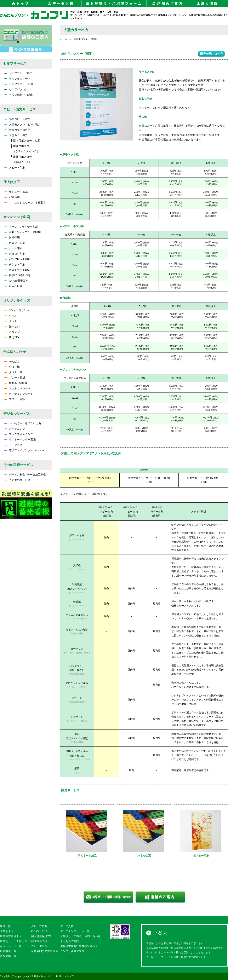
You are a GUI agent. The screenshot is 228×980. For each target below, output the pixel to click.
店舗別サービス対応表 (13, 941)
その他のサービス (17, 480)
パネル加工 (13, 197)
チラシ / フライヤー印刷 (21, 227)
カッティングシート (19, 394)
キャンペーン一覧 (11, 946)
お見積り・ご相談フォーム (114, 4)
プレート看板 (15, 378)
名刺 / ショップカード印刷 (22, 232)
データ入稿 (61, 4)
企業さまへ (7, 931)
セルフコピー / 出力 (18, 73)
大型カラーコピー (17, 130)
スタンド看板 (15, 399)
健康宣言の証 (39, 941)
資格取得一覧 (8, 956)
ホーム (64, 39)
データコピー (15, 445)
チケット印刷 (15, 264)
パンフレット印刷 (17, 259)
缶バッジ (12, 326)
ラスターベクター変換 (20, 440)
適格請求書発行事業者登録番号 (79, 946)
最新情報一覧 (8, 951)
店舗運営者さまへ (11, 936)
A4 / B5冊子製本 (16, 281)
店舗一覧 (5, 926)
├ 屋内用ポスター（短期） (27, 141)
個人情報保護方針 (42, 936)
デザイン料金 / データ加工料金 (25, 475)
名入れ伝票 (13, 286)
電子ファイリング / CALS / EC (25, 450)
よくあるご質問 (70, 941)
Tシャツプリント (17, 310)
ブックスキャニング (19, 434)
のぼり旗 (12, 367)
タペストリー (15, 372)
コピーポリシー (41, 946)
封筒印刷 (12, 238)
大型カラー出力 (16, 135)
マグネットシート (17, 388)
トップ (20, 4)
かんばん (12, 361)
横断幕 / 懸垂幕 (16, 383)
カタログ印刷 (15, 254)
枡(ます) (12, 337)
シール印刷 (13, 248)
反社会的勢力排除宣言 (45, 951)
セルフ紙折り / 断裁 (18, 95)
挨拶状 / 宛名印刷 (17, 275)
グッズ (11, 321)
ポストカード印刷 (17, 270)
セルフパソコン (16, 89)
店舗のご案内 (167, 4)
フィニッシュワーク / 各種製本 (25, 203)
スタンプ (12, 332)
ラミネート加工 (16, 192)
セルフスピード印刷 (19, 84)
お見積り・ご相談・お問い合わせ (80, 936)
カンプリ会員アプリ (72, 951)
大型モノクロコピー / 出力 (22, 124)
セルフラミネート (17, 79)
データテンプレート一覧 (75, 931)
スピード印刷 (15, 168)
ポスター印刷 (15, 243)
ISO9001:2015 (39, 931)
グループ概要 (39, 926)
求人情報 (207, 4)
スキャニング (15, 429)
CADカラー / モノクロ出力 (23, 423)
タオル (11, 316)
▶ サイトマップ (65, 976)
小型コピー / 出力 (17, 119)
